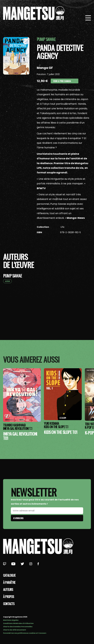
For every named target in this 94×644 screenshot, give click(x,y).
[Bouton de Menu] (88, 18)
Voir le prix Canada (62, 81)
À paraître (9, 582)
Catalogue (9, 575)
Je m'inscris (18, 518)
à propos (9, 597)
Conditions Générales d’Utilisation (18, 623)
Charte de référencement (15, 630)
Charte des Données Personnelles (18, 627)
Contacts (9, 604)
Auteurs (8, 589)
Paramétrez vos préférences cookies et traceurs (25, 633)
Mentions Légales (11, 620)
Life (62, 227)
